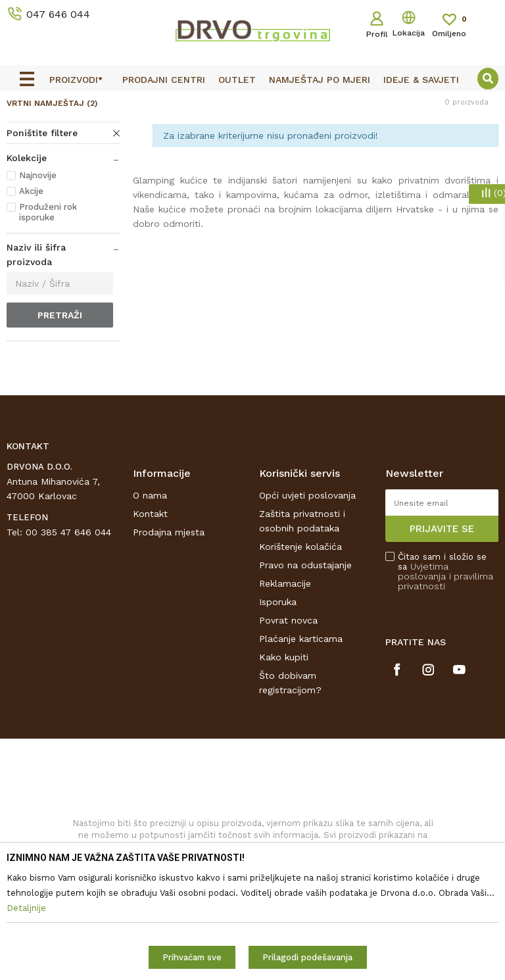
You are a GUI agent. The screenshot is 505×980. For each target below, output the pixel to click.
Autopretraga (332, 161)
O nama (150, 586)
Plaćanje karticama (301, 729)
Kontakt (150, 604)
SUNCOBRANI (84, 133)
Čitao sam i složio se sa (445, 662)
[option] (252, 103)
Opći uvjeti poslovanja (307, 586)
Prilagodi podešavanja (307, 957)
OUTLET (251, 104)
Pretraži (60, 406)
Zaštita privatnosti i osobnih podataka (302, 612)
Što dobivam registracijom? (290, 773)
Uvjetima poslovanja (423, 662)
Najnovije (38, 267)
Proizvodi (26, 133)
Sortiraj (395, 161)
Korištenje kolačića (301, 637)
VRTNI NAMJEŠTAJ (52, 195)
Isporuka (278, 693)
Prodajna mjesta (169, 623)
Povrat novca (288, 711)
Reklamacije (285, 674)
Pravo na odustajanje (305, 656)
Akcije (31, 282)
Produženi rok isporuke (48, 304)
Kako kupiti (284, 748)
